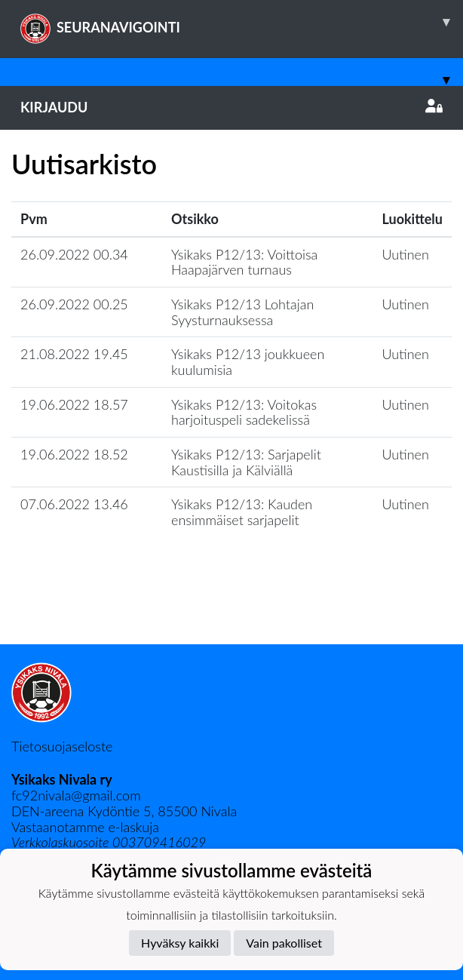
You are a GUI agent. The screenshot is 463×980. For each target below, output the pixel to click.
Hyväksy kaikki (180, 943)
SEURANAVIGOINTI (242, 22)
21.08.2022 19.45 (74, 354)
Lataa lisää (231, 611)
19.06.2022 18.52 (74, 454)
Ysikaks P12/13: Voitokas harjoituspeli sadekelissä (244, 412)
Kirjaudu (231, 107)
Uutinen (406, 254)
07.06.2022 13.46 (74, 504)
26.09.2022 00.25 (74, 304)
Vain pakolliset (284, 943)
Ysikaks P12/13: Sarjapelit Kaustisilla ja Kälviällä (246, 462)
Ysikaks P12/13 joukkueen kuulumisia (248, 362)
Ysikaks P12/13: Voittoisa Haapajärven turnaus (244, 262)
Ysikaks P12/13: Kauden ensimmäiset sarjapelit (242, 512)
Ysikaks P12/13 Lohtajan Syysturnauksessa (242, 312)
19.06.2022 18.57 (74, 404)
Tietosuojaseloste (62, 746)
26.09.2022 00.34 (74, 254)
